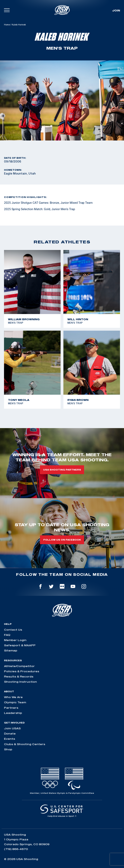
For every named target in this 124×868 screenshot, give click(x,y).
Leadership (13, 713)
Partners (11, 708)
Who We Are (13, 697)
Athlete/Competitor (19, 666)
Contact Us (13, 630)
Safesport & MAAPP (20, 645)
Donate (10, 734)
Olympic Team (15, 702)
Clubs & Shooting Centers (25, 744)
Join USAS (12, 728)
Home (7, 25)
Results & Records (19, 676)
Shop (8, 749)
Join (116, 10)
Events (10, 739)
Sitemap (11, 650)
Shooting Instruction (20, 682)
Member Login (15, 640)
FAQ (7, 635)
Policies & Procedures (22, 671)
